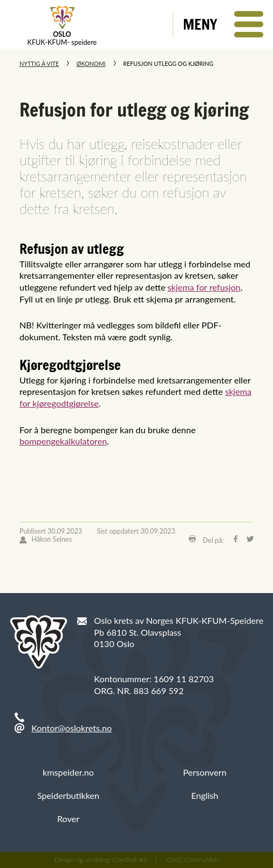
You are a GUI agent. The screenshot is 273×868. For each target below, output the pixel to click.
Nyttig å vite (39, 63)
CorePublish (202, 860)
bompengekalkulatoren (63, 441)
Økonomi (91, 63)
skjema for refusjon (204, 287)
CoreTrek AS (130, 860)
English (204, 795)
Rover (68, 819)
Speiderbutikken (68, 795)
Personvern (204, 772)
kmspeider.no (68, 772)
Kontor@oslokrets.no (71, 728)
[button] (223, 24)
